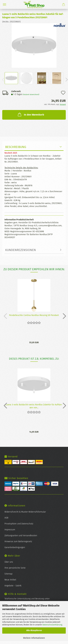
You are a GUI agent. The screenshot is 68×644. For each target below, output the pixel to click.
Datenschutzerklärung (52, 625)
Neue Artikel (10, 580)
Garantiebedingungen (15, 547)
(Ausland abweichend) (31, 95)
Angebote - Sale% (13, 586)
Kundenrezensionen (21, 250)
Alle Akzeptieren (34, 630)
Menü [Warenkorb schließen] (4, 4)
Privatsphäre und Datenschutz (19, 524)
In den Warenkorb (31, 114)
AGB (6, 518)
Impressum (10, 530)
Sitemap (8, 574)
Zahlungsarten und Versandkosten (21, 536)
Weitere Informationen (34, 638)
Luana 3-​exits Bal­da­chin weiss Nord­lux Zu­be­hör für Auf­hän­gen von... (34, 406)
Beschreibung (16, 147)
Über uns (9, 562)
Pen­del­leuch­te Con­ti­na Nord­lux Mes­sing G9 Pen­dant (34, 315)
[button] (64, 316)
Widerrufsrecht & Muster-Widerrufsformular (25, 512)
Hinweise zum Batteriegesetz (18, 541)
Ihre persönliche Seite (15, 568)
